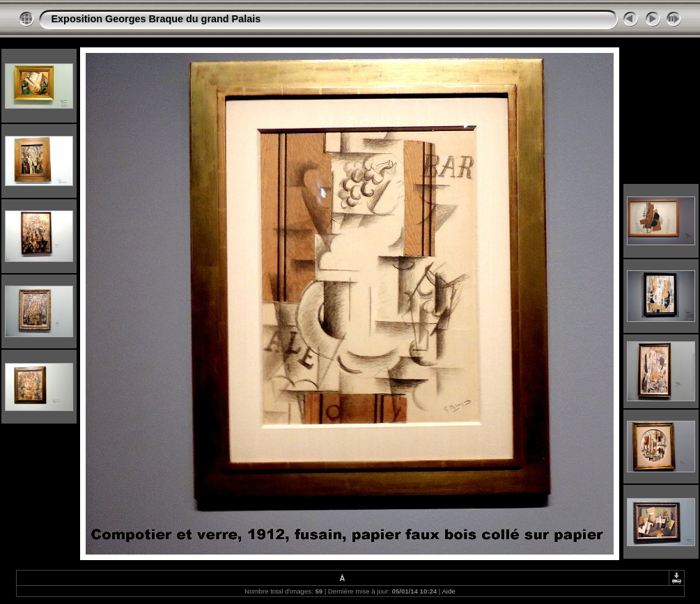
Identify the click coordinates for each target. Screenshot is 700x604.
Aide (448, 591)
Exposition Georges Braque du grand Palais (156, 19)
